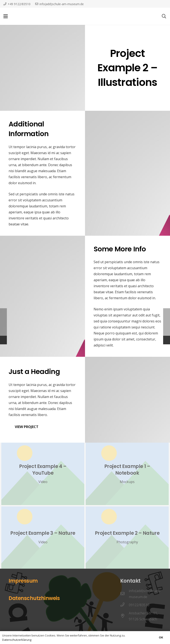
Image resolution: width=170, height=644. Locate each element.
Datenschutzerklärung (17, 640)
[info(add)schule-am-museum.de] (124, 594)
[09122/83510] (124, 605)
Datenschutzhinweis (34, 598)
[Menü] (6, 16)
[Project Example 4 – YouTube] (43, 474)
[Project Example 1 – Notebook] (127, 474)
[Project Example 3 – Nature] (43, 538)
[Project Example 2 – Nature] (127, 538)
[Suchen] (164, 16)
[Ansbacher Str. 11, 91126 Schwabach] (124, 616)
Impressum (23, 581)
